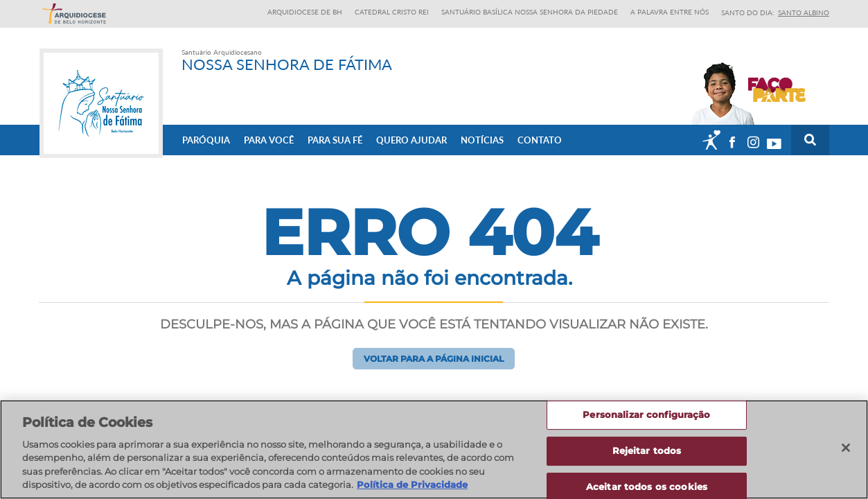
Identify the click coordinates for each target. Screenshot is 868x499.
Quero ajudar (411, 139)
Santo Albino (804, 12)
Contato (540, 139)
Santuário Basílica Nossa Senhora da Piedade (530, 12)
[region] (434, 449)
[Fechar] (846, 448)
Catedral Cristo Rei (392, 12)
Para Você (269, 139)
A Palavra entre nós (670, 12)
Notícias (482, 139)
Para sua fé (335, 139)
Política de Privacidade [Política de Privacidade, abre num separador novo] (412, 484)
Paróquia (206, 139)
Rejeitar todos (647, 450)
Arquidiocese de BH (305, 12)
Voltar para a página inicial (434, 359)
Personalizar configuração (646, 415)
